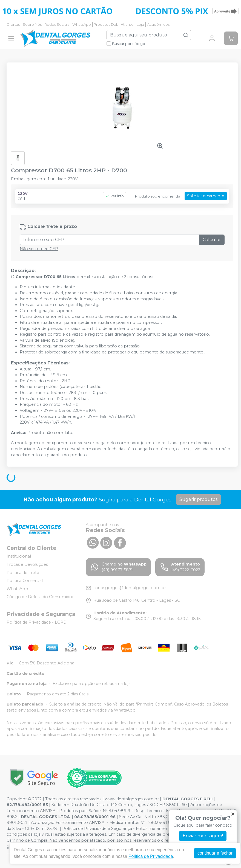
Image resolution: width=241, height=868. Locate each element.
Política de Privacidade (151, 856)
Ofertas (13, 25)
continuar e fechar (215, 853)
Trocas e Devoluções (27, 564)
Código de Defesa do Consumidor (40, 597)
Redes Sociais (57, 25)
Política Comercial (25, 581)
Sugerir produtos (198, 499)
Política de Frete (23, 573)
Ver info (114, 196)
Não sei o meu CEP (39, 249)
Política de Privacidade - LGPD (37, 622)
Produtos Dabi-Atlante (114, 25)
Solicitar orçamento (206, 196)
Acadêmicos (158, 25)
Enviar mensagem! (203, 836)
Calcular (212, 240)
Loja (140, 25)
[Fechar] (233, 814)
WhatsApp (82, 25)
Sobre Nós (32, 25)
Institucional (19, 556)
